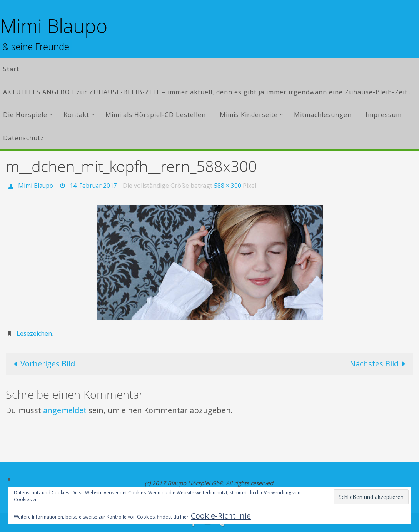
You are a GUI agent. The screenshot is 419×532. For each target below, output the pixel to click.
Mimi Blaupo (54, 26)
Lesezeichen (34, 333)
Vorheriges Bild (43, 364)
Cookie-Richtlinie (221, 516)
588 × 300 (230, 186)
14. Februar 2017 (95, 186)
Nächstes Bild (379, 364)
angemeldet (65, 410)
